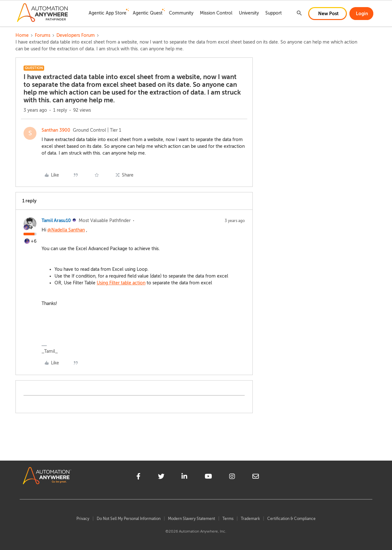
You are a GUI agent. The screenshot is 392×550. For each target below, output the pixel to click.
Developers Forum (76, 35)
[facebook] (138, 477)
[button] (328, 14)
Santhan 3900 (56, 130)
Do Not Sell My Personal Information (129, 519)
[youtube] (208, 477)
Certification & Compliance (291, 519)
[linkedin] (184, 477)
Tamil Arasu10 (56, 220)
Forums (43, 35)
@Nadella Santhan (66, 230)
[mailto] (256, 477)
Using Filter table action (121, 283)
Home (22, 35)
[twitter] (161, 477)
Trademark (250, 519)
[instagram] (232, 477)
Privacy (83, 519)
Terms (228, 519)
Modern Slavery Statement (191, 519)
